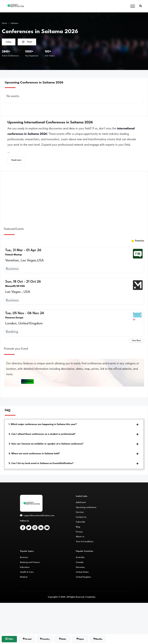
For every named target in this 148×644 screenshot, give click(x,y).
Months (98, 639)
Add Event (28, 382)
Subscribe (80, 522)
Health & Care (27, 572)
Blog (78, 527)
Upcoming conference (86, 507)
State (62, 639)
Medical (24, 577)
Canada (80, 562)
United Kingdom (83, 577)
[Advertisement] (74, 197)
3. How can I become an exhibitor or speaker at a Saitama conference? (46, 444)
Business (24, 557)
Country (45, 639)
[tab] (74, 425)
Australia (80, 557)
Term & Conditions (85, 542)
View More (136, 341)
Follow (9, 42)
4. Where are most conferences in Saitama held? (34, 454)
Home (4, 23)
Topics (80, 639)
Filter (9, 639)
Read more (16, 160)
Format (27, 639)
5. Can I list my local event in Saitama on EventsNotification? (41, 463)
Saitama (14, 23)
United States (82, 572)
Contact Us (81, 517)
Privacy (79, 532)
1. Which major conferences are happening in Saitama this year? (43, 424)
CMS (98, 597)
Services (80, 512)
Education (25, 567)
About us (80, 537)
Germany (80, 567)
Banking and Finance (30, 562)
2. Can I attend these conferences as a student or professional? (42, 434)
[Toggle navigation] (133, 6)
